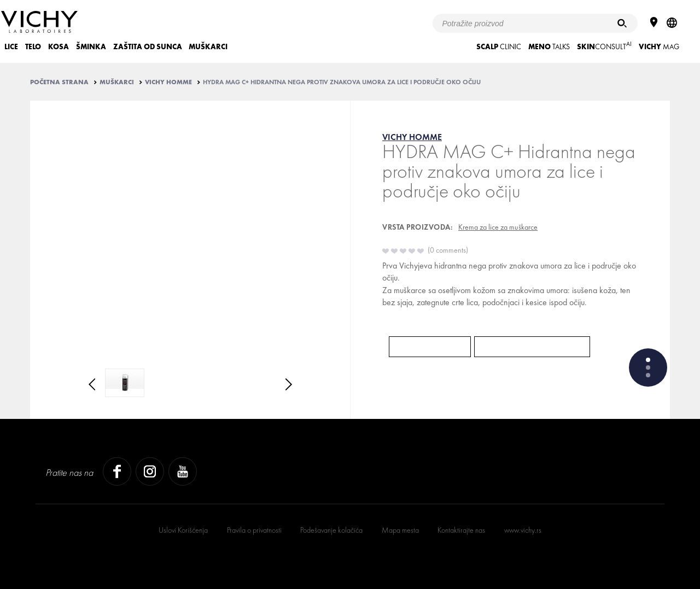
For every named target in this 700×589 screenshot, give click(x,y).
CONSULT (604, 46)
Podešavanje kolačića (331, 530)
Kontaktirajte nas (461, 530)
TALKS (549, 47)
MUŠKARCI (208, 47)
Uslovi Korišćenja (183, 530)
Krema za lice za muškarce (498, 227)
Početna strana (59, 82)
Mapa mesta (400, 530)
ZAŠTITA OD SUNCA (148, 47)
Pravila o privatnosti (254, 530)
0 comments (448, 250)
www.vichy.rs (523, 530)
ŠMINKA (91, 47)
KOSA (59, 47)
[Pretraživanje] (622, 23)
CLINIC (499, 47)
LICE (11, 47)
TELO (33, 47)
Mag (659, 47)
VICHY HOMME (168, 82)
